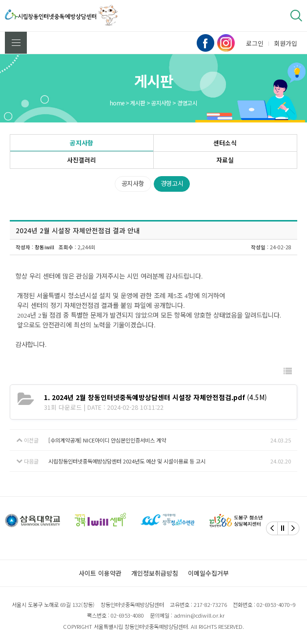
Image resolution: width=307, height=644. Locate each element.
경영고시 (172, 183)
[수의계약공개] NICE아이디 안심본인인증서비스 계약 (107, 440)
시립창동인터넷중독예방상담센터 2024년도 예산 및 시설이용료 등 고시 (127, 461)
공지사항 (82, 143)
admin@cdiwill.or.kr (199, 615)
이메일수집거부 (208, 573)
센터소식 (225, 143)
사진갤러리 (82, 160)
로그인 (255, 43)
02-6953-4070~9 (276, 604)
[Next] (294, 528)
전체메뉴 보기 (16, 43)
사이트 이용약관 (100, 573)
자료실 (225, 160)
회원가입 (286, 43)
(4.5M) (155, 397)
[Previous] (272, 528)
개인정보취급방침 (155, 573)
